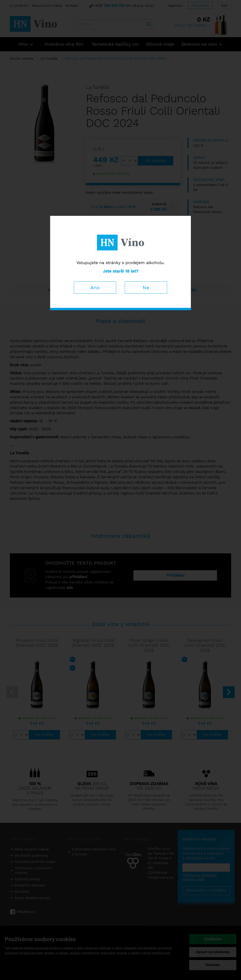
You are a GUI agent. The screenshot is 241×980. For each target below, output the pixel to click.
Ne (146, 287)
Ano (95, 287)
